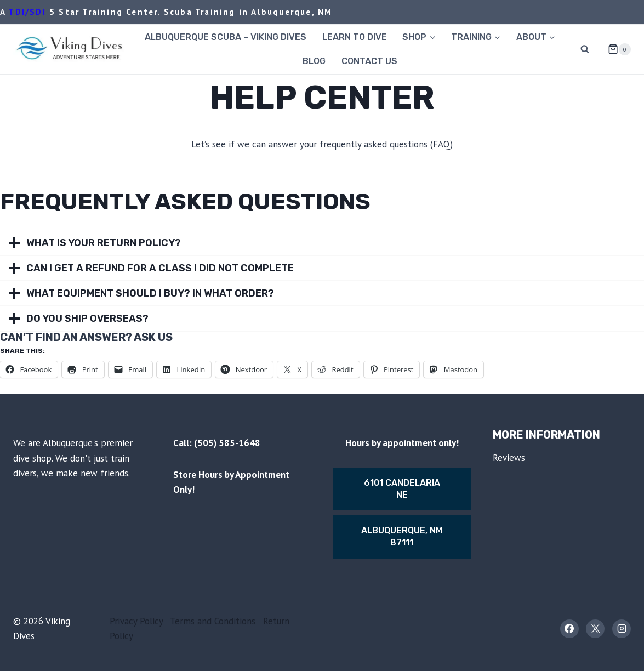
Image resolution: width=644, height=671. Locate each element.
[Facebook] (569, 629)
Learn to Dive (355, 37)
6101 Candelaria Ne (402, 489)
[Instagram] (622, 629)
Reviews (509, 458)
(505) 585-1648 (227, 443)
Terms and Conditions (213, 621)
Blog (314, 61)
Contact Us (369, 61)
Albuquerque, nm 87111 (402, 536)
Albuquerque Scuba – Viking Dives (226, 37)
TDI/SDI (27, 12)
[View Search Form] (585, 49)
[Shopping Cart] (615, 49)
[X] (595, 629)
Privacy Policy (136, 621)
